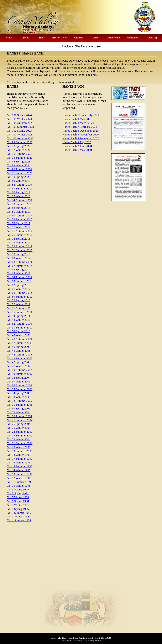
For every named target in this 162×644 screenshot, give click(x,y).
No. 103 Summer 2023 (20, 127)
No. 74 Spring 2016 (19, 239)
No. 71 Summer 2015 (20, 250)
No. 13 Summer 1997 (20, 474)
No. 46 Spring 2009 (19, 347)
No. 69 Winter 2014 (19, 258)
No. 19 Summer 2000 (20, 451)
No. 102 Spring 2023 (19, 131)
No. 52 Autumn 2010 (19, 324)
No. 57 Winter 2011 (19, 304)
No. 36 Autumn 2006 (19, 385)
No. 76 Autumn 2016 (19, 231)
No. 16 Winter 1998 (19, 462)
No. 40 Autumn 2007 (19, 370)
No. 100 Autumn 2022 (20, 138)
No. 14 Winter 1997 (19, 470)
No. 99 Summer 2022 (20, 142)
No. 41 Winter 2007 (19, 366)
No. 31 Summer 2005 (20, 405)
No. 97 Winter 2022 (19, 150)
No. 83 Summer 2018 (20, 204)
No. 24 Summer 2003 (20, 432)
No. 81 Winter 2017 (19, 212)
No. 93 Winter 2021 (19, 165)
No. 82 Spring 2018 (19, 208)
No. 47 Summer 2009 (20, 343)
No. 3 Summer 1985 (19, 513)
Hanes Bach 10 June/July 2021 (81, 115)
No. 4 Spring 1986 (18, 509)
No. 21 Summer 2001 (20, 443)
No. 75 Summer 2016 (20, 235)
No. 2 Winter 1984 (18, 516)
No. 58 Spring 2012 (19, 300)
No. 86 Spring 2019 (19, 192)
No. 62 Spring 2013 (19, 285)
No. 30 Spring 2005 (19, 408)
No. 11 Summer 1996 (20, 482)
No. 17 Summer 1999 (20, 459)
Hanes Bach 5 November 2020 (81, 134)
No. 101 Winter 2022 (19, 134)
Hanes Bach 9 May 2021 (77, 119)
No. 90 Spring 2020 (19, 177)
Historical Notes (60, 38)
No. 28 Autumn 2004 (19, 416)
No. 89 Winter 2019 (19, 181)
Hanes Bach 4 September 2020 (81, 138)
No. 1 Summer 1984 (19, 520)
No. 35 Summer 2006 (20, 389)
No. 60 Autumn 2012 (19, 293)
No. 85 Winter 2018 (19, 196)
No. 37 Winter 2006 (19, 381)
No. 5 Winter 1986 (18, 505)
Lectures (78, 38)
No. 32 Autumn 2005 (19, 401)
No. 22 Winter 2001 (19, 439)
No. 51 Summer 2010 (20, 327)
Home (9, 38)
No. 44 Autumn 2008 (19, 354)
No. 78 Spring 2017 (19, 223)
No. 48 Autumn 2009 (19, 339)
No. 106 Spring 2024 (19, 115)
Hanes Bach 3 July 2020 (77, 142)
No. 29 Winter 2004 (19, 412)
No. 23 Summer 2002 (20, 435)
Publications (133, 38)
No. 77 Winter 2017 (19, 227)
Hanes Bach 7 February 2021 (80, 127)
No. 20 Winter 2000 (19, 447)
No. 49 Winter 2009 (19, 335)
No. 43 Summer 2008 (20, 358)
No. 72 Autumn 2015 (19, 246)
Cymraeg (152, 38)
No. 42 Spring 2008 (19, 362)
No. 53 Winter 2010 (19, 320)
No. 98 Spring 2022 (19, 146)
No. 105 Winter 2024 (19, 119)
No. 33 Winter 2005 (19, 397)
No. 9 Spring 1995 (18, 489)
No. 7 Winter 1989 (18, 497)
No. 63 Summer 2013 (20, 281)
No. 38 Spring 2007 (19, 378)
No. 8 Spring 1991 (18, 493)
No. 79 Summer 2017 (20, 219)
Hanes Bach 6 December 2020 (80, 131)
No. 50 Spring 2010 (19, 331)
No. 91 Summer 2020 (20, 173)
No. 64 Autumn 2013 (19, 277)
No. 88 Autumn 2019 (19, 185)
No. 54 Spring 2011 (19, 316)
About (25, 38)
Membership (113, 38)
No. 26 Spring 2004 (19, 424)
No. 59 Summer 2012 (20, 297)
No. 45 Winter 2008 (19, 351)
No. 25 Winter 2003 (19, 428)
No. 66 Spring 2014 (19, 269)
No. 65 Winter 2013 (19, 273)
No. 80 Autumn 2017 (19, 215)
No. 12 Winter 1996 (19, 478)
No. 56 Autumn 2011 (19, 308)
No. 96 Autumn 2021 (19, 154)
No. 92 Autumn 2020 (19, 169)
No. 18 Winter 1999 (19, 455)
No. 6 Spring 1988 (18, 501)
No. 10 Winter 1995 (19, 486)
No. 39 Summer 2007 (20, 374)
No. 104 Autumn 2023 (20, 123)
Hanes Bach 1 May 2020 (77, 150)
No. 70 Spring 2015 (19, 254)
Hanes (42, 38)
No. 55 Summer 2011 (20, 312)
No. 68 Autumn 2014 (19, 262)
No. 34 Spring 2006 (19, 393)
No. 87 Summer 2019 (20, 188)
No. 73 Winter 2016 (19, 242)
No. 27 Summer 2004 (20, 420)
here (95, 75)
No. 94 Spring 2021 (19, 161)
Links (95, 38)
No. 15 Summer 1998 (20, 466)
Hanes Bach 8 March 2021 (78, 123)
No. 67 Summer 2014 (20, 266)
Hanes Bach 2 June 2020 (77, 146)
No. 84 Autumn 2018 (19, 200)
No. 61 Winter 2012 (19, 289)
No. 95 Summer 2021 (20, 158)
